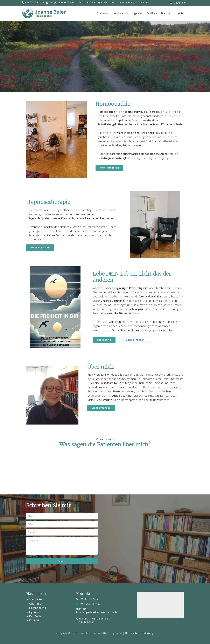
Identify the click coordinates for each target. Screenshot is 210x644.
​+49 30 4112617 (33, 3)
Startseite (103, 13)
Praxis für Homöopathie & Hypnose (100, 633)
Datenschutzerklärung (139, 633)
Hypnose (137, 13)
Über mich (167, 13)
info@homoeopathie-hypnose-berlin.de (71, 3)
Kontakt (181, 13)
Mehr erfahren (109, 168)
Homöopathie (120, 13)
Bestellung (104, 340)
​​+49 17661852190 (88, 604)
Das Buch (152, 13)
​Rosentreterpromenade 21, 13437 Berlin (124, 3)
